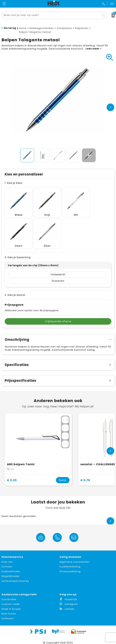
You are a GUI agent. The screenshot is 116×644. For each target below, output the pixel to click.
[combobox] (51, 15)
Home (23, 28)
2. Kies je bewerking (18, 253)
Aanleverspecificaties (15, 577)
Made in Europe (11, 605)
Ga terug (10, 28)
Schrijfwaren (64, 28)
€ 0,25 (12, 476)
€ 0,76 (85, 476)
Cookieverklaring (70, 563)
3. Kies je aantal (15, 291)
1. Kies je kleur (14, 183)
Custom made (11, 600)
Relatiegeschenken (42, 28)
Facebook (68, 595)
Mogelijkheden (10, 572)
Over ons (7, 558)
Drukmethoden (11, 567)
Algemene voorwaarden (75, 558)
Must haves (9, 610)
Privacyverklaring (70, 567)
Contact (7, 563)
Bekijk (63, 476)
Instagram (69, 600)
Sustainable (9, 595)
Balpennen (82, 28)
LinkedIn (67, 605)
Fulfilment (8, 614)
